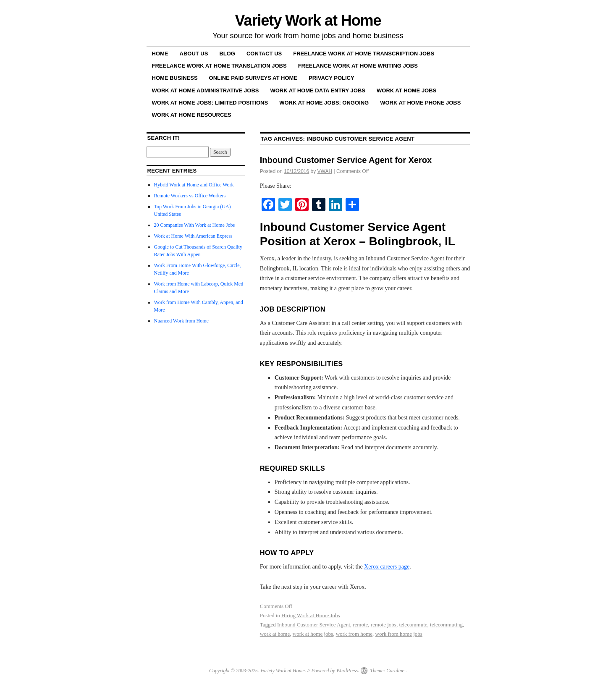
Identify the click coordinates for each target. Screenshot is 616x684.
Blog (227, 54)
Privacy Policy (332, 78)
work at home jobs (313, 634)
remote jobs (384, 625)
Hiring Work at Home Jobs (311, 615)
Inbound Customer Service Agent (314, 625)
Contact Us (264, 54)
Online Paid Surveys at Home (253, 78)
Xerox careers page (387, 567)
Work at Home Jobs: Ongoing (324, 103)
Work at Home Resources (192, 115)
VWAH (325, 171)
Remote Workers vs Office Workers (190, 196)
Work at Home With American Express (193, 236)
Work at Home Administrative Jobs (206, 90)
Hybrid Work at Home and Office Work (194, 185)
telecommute (413, 625)
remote (360, 625)
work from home (354, 634)
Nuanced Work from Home (181, 321)
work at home (275, 634)
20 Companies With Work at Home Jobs (195, 225)
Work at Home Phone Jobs (420, 103)
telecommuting (446, 625)
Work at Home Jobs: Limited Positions (210, 103)
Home (160, 54)
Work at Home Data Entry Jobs (318, 90)
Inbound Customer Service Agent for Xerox (346, 160)
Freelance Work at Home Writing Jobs (358, 66)
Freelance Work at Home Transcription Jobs (364, 54)
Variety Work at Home (308, 20)
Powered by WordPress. (335, 671)
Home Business (175, 78)
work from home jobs (399, 634)
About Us (194, 54)
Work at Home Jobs (406, 90)
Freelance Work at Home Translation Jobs (219, 66)
